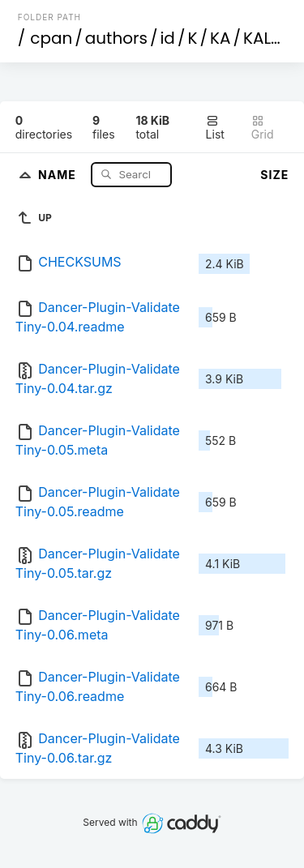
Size (274, 175)
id (167, 38)
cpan (51, 38)
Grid (263, 128)
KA (220, 38)
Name (59, 174)
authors (116, 38)
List (215, 128)
